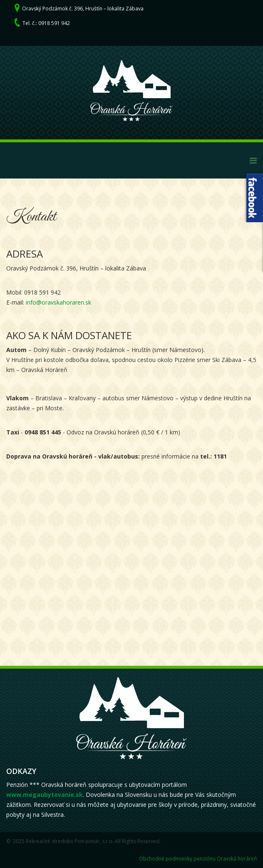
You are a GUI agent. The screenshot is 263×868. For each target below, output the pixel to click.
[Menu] (253, 160)
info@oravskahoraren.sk (58, 302)
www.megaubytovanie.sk (45, 795)
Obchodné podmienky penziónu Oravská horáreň (198, 859)
